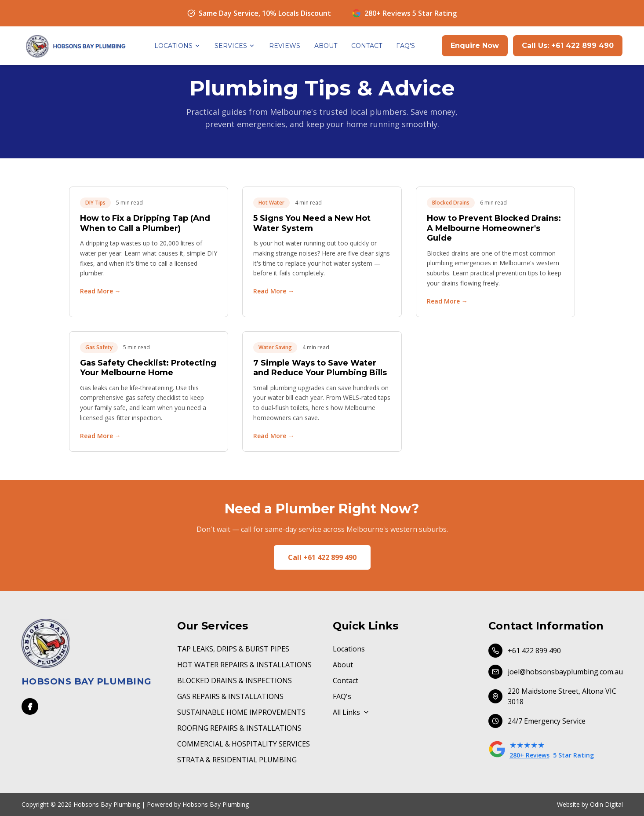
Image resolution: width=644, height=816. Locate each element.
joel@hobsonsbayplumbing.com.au (556, 672)
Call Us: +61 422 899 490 (568, 46)
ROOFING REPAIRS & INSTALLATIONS (239, 728)
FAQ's (342, 696)
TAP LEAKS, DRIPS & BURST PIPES (233, 649)
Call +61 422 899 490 (322, 557)
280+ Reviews (529, 755)
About (343, 665)
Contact (346, 681)
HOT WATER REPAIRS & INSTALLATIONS (244, 665)
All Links (351, 712)
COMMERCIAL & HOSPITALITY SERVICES (244, 744)
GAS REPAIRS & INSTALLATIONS (230, 696)
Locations (349, 649)
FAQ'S (406, 46)
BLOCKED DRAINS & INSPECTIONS (235, 681)
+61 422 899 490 (525, 651)
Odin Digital (606, 804)
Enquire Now (475, 46)
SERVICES (235, 46)
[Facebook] (30, 706)
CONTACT (367, 46)
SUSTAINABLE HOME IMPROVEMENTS (241, 712)
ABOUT (326, 46)
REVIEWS (285, 46)
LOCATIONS (177, 46)
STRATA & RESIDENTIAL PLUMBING (237, 760)
